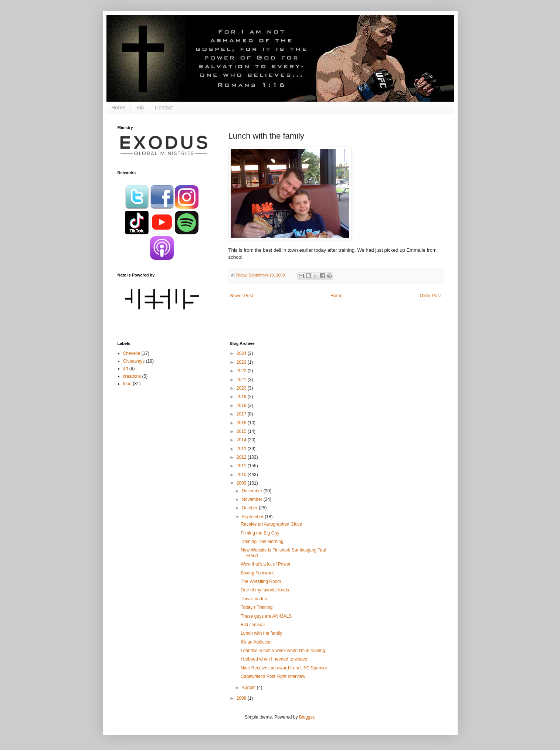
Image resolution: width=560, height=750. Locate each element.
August (249, 688)
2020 (242, 388)
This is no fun (254, 599)
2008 (242, 698)
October (250, 508)
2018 (242, 405)
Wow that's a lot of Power (266, 564)
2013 (242, 449)
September (253, 517)
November (253, 499)
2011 (242, 466)
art (126, 369)
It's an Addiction (256, 642)
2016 (242, 423)
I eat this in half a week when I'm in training (283, 651)
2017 (242, 414)
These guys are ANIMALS (266, 616)
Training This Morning (262, 542)
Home (118, 108)
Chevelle (132, 353)
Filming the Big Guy (260, 533)
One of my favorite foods (265, 590)
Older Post (430, 296)
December (253, 491)
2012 (242, 457)
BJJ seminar (253, 625)
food (127, 384)
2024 (242, 353)
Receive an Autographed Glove (271, 524)
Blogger (307, 717)
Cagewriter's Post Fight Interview (273, 676)
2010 (242, 475)
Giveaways (134, 361)
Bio (140, 108)
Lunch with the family (261, 633)
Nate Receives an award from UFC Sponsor (284, 668)
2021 (242, 380)
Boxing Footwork (257, 573)
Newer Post (242, 296)
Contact (164, 108)
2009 (242, 483)
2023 (242, 362)
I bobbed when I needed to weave (274, 659)
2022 (242, 371)
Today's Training (257, 607)
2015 (242, 431)
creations (132, 376)
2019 (242, 397)
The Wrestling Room (261, 581)
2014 (242, 440)
